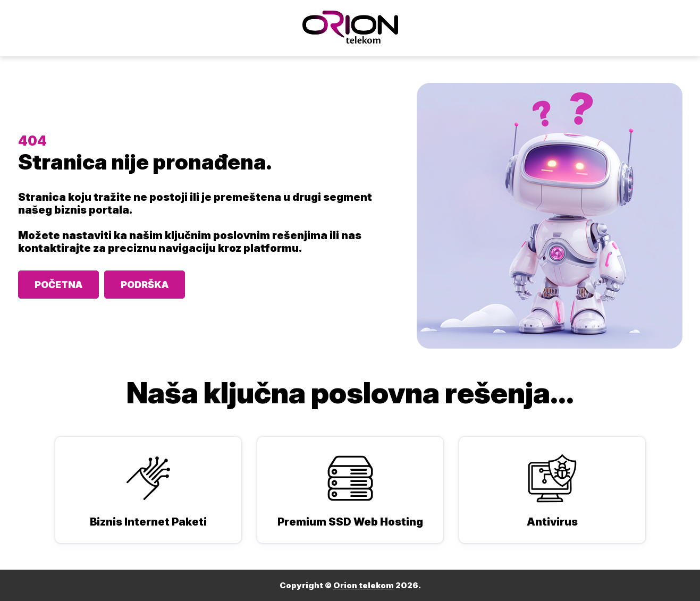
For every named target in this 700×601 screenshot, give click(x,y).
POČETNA (58, 285)
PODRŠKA (145, 285)
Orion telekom (364, 585)
